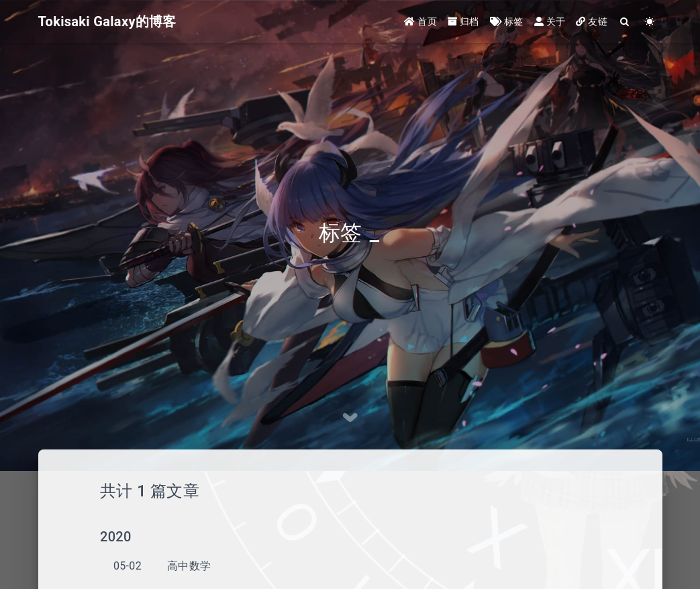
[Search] (625, 22)
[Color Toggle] (650, 22)
